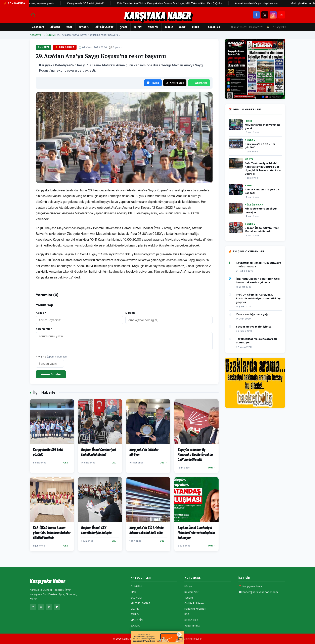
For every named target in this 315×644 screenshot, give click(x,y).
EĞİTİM (138, 27)
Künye (188, 586)
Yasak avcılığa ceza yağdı (253, 314)
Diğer (197, 27)
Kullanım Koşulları (195, 609)
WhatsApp (199, 83)
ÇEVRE (124, 27)
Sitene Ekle (191, 620)
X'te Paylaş (175, 83)
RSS (187, 614)
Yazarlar (214, 27)
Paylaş (153, 83)
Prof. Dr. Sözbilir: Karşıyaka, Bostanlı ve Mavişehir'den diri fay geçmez (258, 298)
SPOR (69, 27)
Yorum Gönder (51, 374)
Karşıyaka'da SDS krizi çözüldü (92, 3)
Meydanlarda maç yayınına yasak (40, 3)
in (49, 607)
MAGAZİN (153, 27)
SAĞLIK (169, 27)
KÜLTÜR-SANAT (104, 27)
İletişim (189, 598)
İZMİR (182, 27)
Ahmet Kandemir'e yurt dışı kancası (262, 3)
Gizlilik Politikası (194, 603)
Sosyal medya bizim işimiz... (255, 327)
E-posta (130, 313)
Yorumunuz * (44, 329)
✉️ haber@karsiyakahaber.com (258, 592)
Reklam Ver (191, 592)
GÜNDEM (55, 27)
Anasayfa (38, 27)
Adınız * (41, 313)
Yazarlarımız (192, 626)
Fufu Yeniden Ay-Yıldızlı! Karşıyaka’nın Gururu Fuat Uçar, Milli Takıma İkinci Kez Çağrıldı (176, 3)
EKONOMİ (84, 27)
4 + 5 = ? (51, 356)
